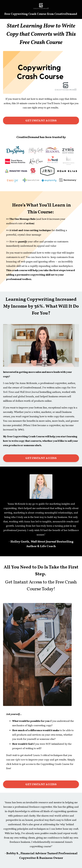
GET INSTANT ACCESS (41, 121)
